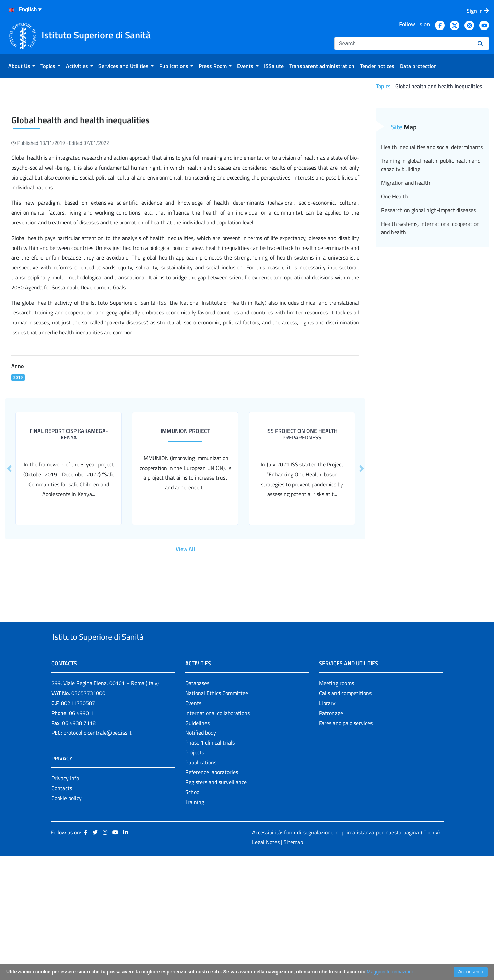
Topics (383, 86)
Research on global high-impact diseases (428, 318)
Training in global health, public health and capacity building (431, 273)
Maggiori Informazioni (390, 972)
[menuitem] (22, 66)
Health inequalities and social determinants (432, 255)
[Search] (403, 44)
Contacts (62, 912)
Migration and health (406, 291)
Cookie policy (67, 922)
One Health (395, 304)
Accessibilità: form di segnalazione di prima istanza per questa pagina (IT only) (346, 956)
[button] (361, 576)
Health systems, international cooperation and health (430, 336)
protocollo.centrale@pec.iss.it (98, 856)
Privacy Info (65, 902)
